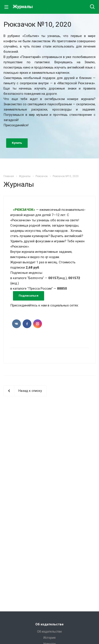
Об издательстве (49, 624)
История (49, 638)
